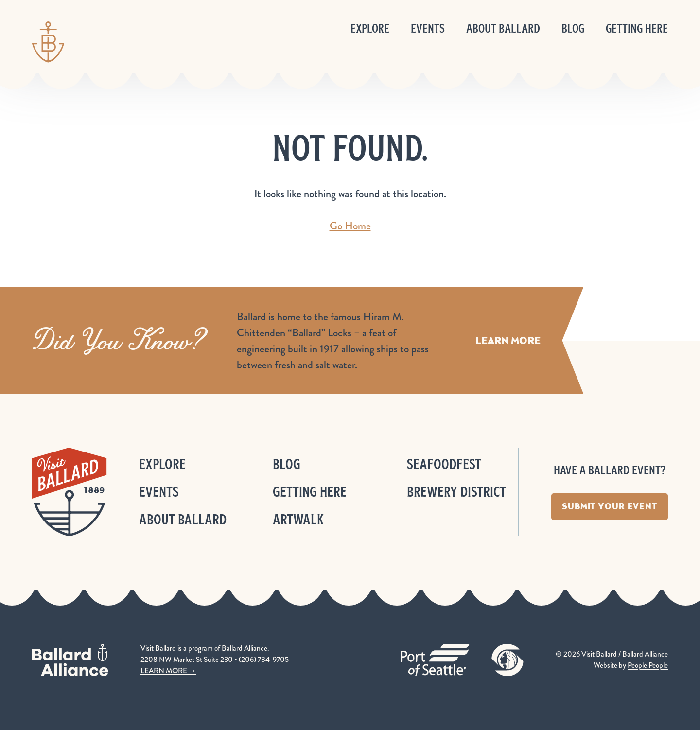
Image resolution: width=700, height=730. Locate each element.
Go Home (350, 226)
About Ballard (503, 28)
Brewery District (456, 492)
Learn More (508, 340)
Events (428, 28)
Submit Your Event (610, 506)
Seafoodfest (444, 464)
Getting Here (637, 28)
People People (648, 665)
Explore (370, 28)
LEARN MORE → (168, 671)
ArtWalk (298, 519)
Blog (573, 28)
